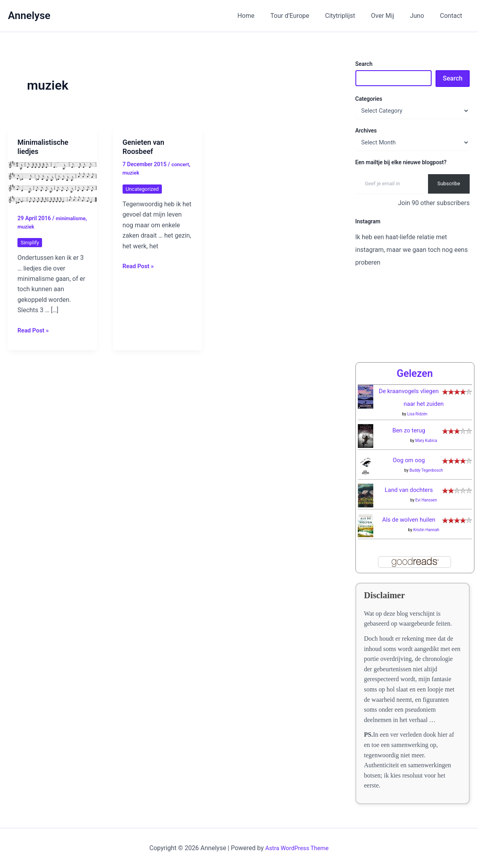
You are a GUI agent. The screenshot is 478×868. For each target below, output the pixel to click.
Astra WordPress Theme (297, 848)
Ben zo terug (409, 430)
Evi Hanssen (426, 500)
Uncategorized (144, 188)
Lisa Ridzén (417, 414)
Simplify (31, 242)
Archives (366, 131)
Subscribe (449, 183)
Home (263, 16)
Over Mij (390, 16)
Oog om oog (409, 460)
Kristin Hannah (426, 530)
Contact (453, 16)
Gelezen (415, 373)
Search (364, 64)
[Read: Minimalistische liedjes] (53, 182)
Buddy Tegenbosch (426, 470)
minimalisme (34, 226)
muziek (61, 226)
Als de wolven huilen (409, 519)
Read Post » (34, 330)
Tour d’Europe (304, 16)
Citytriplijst (351, 16)
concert (181, 164)
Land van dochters (409, 490)
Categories (369, 99)
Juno (422, 16)
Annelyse (29, 15)
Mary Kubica (426, 441)
